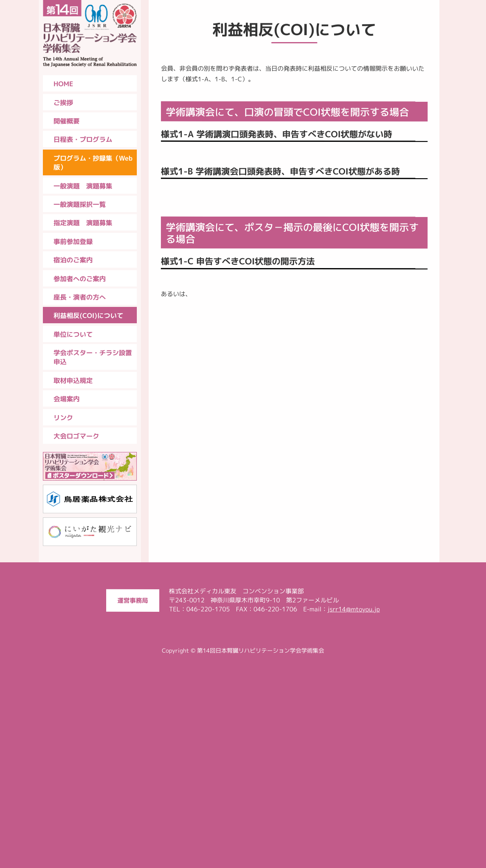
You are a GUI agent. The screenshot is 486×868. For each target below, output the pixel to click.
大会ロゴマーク (76, 436)
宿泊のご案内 (73, 260)
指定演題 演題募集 (83, 223)
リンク (63, 418)
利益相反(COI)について (88, 315)
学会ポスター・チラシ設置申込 (93, 357)
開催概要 (67, 121)
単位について (73, 334)
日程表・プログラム (83, 139)
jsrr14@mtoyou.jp (354, 814)
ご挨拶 (63, 103)
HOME (63, 84)
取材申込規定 (73, 380)
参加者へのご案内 (80, 279)
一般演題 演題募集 (83, 186)
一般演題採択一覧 (80, 204)
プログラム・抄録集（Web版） (93, 163)
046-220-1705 (208, 814)
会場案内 (67, 399)
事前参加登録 (73, 242)
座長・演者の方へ (80, 297)
